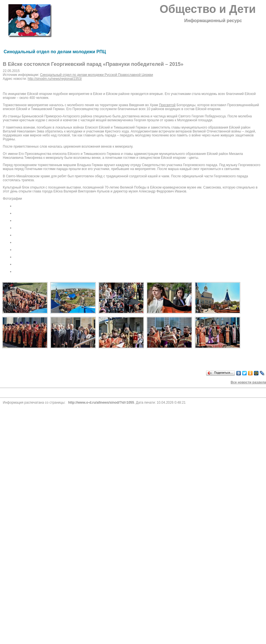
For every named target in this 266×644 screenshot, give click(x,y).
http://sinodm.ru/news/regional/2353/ (55, 79)
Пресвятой (167, 105)
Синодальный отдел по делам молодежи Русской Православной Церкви (96, 75)
